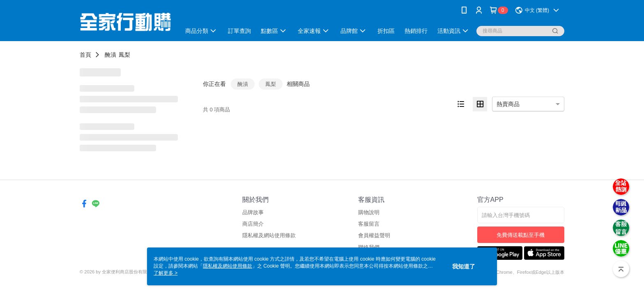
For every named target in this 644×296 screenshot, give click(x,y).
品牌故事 (253, 212)
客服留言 (369, 224)
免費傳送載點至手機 (521, 235)
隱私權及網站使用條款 (269, 235)
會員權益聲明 (374, 235)
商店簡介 (253, 224)
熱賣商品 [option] (508, 104)
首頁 (85, 55)
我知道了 (464, 266)
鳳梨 (124, 55)
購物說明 (369, 212)
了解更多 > (166, 273)
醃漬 (110, 55)
